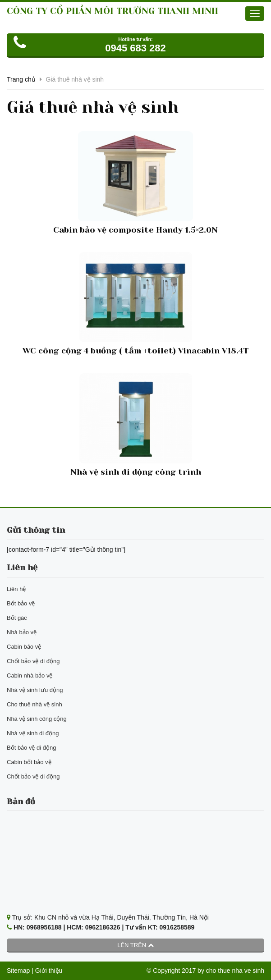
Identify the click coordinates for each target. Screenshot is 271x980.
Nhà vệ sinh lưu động (35, 690)
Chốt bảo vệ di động (33, 661)
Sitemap (18, 971)
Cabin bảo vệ (24, 647)
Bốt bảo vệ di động (32, 748)
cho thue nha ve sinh (235, 971)
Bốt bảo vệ (21, 603)
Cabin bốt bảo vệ (29, 762)
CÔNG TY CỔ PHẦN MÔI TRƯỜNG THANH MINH (113, 11)
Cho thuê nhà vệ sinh (34, 704)
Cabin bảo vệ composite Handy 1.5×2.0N (135, 230)
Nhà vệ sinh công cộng (37, 719)
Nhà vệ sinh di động (33, 733)
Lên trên (135, 945)
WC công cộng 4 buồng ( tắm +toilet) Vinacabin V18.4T (135, 351)
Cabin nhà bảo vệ (30, 675)
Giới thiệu (49, 971)
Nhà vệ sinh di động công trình (136, 472)
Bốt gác (17, 618)
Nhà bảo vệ (22, 632)
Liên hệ (16, 589)
